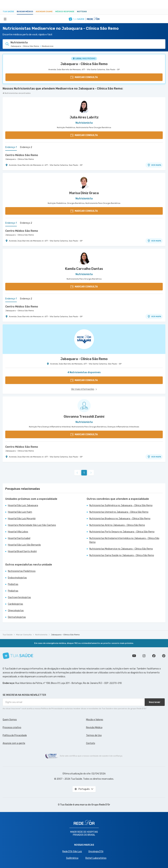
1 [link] (84, 473)
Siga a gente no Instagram (144, 656)
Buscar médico (25, 11)
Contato (91, 743)
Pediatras (13, 584)
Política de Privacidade (15, 735)
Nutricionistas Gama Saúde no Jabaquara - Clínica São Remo (122, 555)
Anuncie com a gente (14, 743)
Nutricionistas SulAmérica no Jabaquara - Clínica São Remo (121, 505)
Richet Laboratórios (96, 858)
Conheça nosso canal (134, 656)
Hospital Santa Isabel (19, 538)
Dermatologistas (17, 617)
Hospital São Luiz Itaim (20, 512)
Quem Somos (10, 720)
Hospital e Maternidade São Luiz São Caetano (32, 525)
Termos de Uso (94, 735)
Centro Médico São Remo (22, 155)
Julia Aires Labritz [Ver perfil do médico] (84, 117)
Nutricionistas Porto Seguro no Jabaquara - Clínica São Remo (122, 532)
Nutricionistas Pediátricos (22, 571)
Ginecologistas (16, 611)
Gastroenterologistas (19, 597)
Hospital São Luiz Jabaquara (23, 505)
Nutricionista (41, 635)
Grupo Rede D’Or (101, 805)
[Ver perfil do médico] (84, 106)
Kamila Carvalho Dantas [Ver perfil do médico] (84, 269)
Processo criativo (12, 727)
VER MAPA (154, 165)
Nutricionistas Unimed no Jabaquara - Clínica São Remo (119, 512)
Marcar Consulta (24, 635)
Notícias (82, 11)
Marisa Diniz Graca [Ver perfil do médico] (84, 193)
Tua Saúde (8, 11)
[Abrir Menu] (5, 19)
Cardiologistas (15, 604)
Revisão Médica (94, 727)
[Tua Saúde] (18, 656)
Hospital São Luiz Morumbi (22, 519)
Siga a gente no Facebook (154, 656)
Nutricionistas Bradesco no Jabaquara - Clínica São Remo (120, 519)
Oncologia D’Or (96, 851)
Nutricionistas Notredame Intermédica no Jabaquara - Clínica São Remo (124, 540)
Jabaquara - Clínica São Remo (84, 64)
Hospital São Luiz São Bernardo (24, 545)
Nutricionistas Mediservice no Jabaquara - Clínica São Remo (121, 549)
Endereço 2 (26, 147)
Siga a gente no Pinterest (164, 656)
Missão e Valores (95, 720)
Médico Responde (65, 11)
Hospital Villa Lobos (18, 532)
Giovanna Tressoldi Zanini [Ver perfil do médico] (84, 417)
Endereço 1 (11, 147)
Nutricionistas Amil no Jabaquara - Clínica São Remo (117, 525)
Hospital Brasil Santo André (22, 551)
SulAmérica (72, 858)
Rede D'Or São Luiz (72, 851)
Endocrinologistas (17, 578)
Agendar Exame (44, 11)
